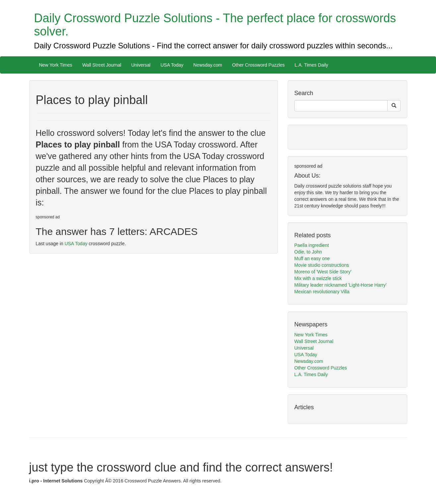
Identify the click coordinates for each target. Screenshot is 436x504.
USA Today (172, 65)
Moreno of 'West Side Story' (323, 272)
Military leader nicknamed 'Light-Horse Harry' (341, 285)
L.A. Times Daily (311, 65)
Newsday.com (208, 65)
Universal (141, 65)
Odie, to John (308, 252)
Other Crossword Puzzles (258, 65)
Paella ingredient (312, 245)
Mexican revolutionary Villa (322, 292)
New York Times (56, 65)
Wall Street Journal (102, 65)
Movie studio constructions (322, 265)
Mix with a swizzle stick (318, 278)
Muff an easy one (312, 258)
